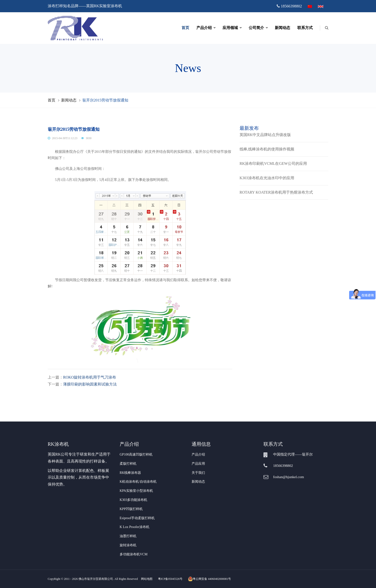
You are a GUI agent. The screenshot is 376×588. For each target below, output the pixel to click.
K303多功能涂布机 (133, 500)
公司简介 (256, 28)
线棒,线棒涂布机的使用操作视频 (267, 149)
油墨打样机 (128, 536)
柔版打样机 (128, 464)
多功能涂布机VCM (134, 554)
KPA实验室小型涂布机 (136, 491)
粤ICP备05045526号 (170, 579)
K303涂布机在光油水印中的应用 (267, 178)
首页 (185, 28)
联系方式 (305, 28)
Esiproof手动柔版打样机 (137, 518)
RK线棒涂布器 (130, 473)
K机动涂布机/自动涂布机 (138, 482)
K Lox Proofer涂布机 (135, 527)
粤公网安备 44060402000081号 (209, 579)
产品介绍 (204, 28)
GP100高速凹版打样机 (136, 454)
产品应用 (198, 464)
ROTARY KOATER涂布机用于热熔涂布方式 (276, 192)
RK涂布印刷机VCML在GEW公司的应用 (273, 163)
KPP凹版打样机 (131, 509)
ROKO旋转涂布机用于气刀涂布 (90, 377)
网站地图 (147, 579)
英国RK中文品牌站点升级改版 (265, 135)
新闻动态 (282, 28)
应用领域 (230, 28)
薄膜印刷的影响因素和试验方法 (90, 384)
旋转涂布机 (128, 545)
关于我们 (198, 473)
